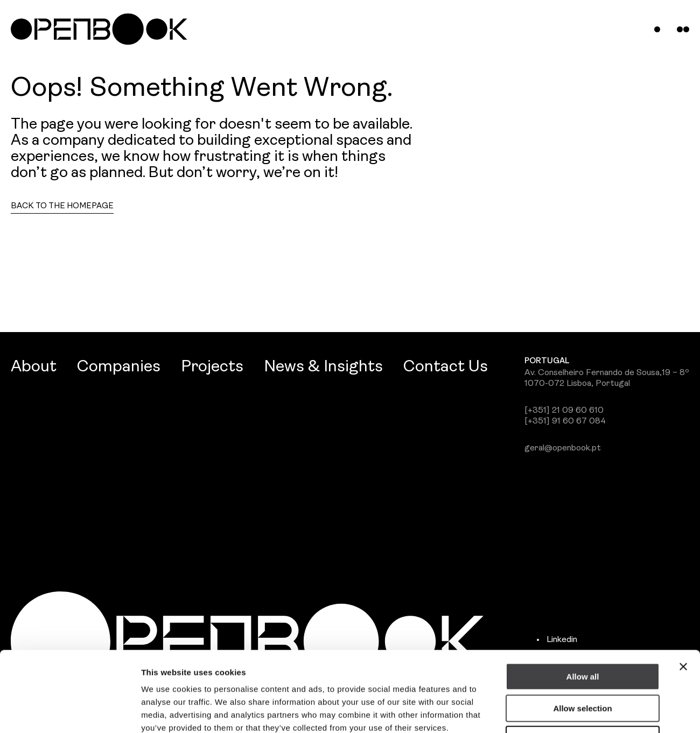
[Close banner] (683, 591)
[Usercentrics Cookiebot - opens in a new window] (70, 712)
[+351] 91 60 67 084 (565, 421)
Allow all (583, 601)
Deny (583, 664)
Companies (119, 367)
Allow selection (582, 633)
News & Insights (323, 367)
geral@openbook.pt (563, 448)
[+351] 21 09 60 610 (564, 411)
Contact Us (446, 367)
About (34, 367)
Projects (212, 367)
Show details (565, 712)
